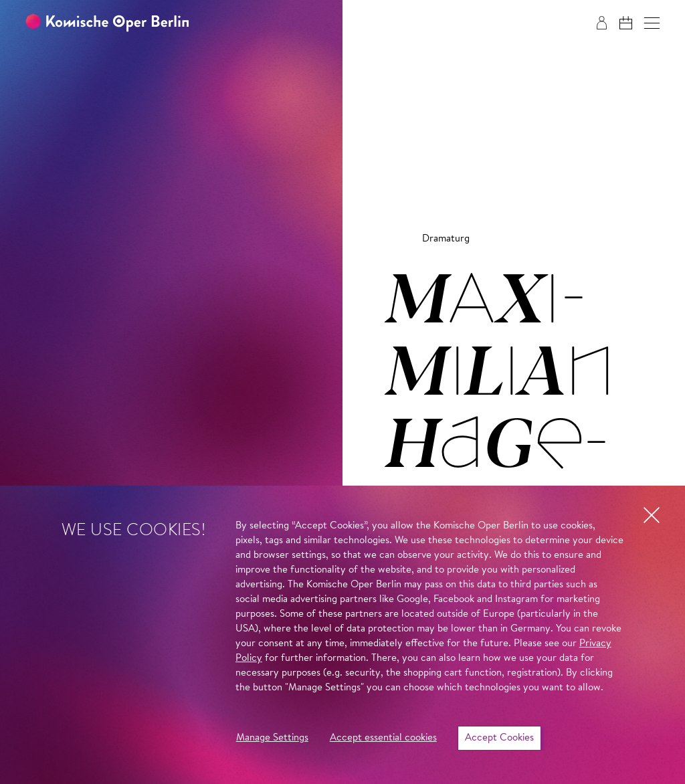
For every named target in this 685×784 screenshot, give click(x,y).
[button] (652, 23)
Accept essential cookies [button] (383, 738)
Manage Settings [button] (272, 738)
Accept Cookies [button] (499, 738)
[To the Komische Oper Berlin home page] (107, 23)
